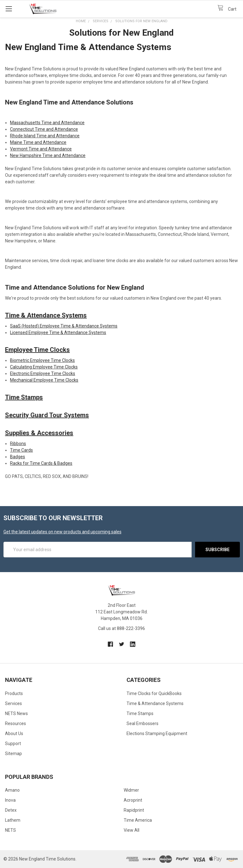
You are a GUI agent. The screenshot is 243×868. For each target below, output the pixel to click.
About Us (14, 733)
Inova (10, 800)
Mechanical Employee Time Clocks (44, 380)
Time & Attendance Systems (46, 315)
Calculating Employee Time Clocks (44, 367)
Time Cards (21, 450)
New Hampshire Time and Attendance (48, 155)
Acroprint (133, 800)
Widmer (131, 790)
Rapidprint (134, 810)
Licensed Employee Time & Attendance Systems (58, 332)
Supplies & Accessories (39, 433)
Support (13, 744)
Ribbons (18, 444)
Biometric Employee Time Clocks (42, 360)
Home (81, 21)
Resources (16, 723)
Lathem (13, 820)
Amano (12, 790)
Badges (18, 457)
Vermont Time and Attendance (41, 149)
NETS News (16, 713)
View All (132, 830)
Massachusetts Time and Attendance (47, 123)
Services (101, 21)
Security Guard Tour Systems (47, 415)
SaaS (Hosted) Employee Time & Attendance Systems (64, 326)
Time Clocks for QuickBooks (154, 693)
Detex (11, 810)
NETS (10, 830)
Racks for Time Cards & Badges (41, 463)
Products (14, 693)
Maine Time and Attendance (38, 142)
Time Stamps (24, 397)
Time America (138, 820)
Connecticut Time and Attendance (44, 129)
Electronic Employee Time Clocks (43, 373)
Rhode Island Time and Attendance (45, 136)
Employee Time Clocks (37, 350)
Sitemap (13, 754)
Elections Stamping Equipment (157, 733)
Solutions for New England (141, 21)
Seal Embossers (142, 723)
